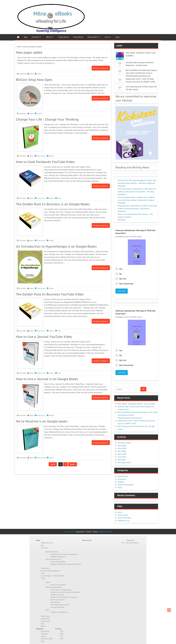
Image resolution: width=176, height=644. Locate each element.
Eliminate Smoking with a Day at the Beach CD (66, 563)
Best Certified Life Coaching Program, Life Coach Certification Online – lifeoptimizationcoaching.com (141, 73)
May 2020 (122, 450)
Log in (120, 511)
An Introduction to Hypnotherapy (61, 589)
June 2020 (122, 447)
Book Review (41, 156)
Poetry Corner (45, 615)
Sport (47, 609)
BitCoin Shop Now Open (34, 80)
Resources (122, 478)
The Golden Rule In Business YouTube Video (50, 294)
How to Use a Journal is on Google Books (47, 379)
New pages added (29, 52)
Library (43, 577)
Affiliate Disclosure (47, 542)
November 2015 (124, 461)
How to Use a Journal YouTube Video (44, 337)
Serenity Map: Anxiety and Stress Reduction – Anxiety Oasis (140, 64)
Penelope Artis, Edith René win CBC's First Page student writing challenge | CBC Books (137, 207)
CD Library (44, 547)
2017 (62, 635)
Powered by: (130, 539)
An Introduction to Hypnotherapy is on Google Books (56, 246)
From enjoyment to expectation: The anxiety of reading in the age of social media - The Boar (137, 190)
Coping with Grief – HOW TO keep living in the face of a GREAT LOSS (140, 80)
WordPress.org (124, 520)
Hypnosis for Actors (52, 551)
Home (19, 47)
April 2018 (122, 453)
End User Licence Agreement (50, 570)
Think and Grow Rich (57, 606)
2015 (62, 638)
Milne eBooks (70, 531)
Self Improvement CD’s (53, 558)
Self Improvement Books (54, 586)
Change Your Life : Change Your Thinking (47, 119)
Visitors (43, 625)
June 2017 (122, 456)
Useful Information (126, 484)
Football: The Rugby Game (59, 611)
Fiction (48, 581)
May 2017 (122, 459)
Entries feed (123, 514)
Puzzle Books (45, 620)
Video (59, 198)
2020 (62, 630)
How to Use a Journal (58, 599)
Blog (42, 544)
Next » (73, 464)
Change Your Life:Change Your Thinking (63, 596)
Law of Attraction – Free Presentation (53, 575)
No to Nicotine (55, 601)
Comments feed (124, 517)
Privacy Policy (45, 618)
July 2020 (122, 445)
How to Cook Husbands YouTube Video (45, 162)
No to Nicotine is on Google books (42, 421)
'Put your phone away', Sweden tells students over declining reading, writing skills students (136, 199)
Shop (42, 623)
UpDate (39, 74)
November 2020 (124, 442)
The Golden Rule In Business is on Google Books (53, 204)
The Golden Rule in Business (60, 604)
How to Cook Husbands (58, 584)
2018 (62, 633)
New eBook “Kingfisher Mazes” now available (136, 403)
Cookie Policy (45, 567)
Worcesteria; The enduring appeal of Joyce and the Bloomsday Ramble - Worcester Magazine (137, 182)
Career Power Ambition (58, 561)
